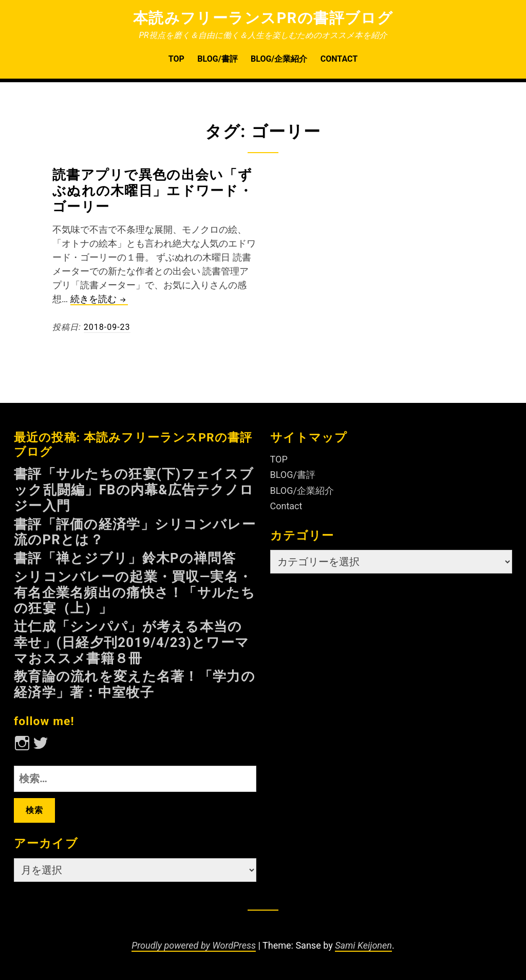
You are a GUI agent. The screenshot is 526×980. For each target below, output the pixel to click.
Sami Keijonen (363, 945)
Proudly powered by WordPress (194, 945)
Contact (339, 59)
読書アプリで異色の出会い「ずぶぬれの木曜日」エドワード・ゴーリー (153, 191)
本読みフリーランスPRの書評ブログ (263, 18)
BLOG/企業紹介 (279, 59)
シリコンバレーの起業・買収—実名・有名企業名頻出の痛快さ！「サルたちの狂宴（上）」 (135, 593)
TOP (176, 59)
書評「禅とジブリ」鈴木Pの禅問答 (125, 558)
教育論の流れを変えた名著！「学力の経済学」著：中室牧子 (135, 684)
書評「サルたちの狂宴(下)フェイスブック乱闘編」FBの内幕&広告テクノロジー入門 (134, 490)
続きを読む (99, 299)
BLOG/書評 (217, 59)
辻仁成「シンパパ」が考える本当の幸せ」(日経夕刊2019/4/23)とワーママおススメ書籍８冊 (131, 642)
